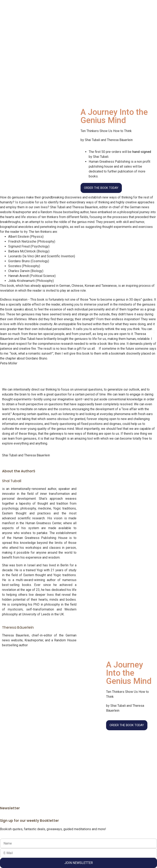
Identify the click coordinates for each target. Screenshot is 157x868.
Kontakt (124, 762)
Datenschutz (107, 762)
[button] (3, 332)
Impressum (87, 762)
